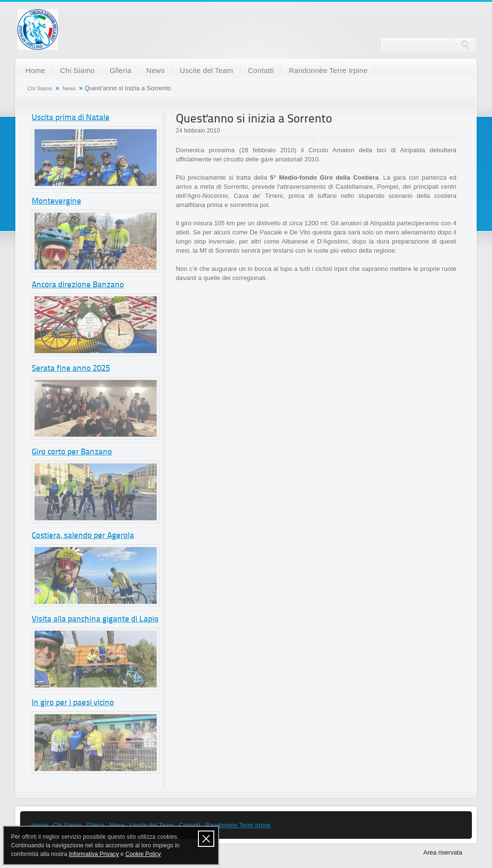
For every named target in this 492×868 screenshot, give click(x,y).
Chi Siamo (77, 70)
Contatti (261, 70)
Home (35, 70)
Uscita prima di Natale (71, 118)
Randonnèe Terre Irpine (328, 70)
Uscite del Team (206, 70)
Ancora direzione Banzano (78, 285)
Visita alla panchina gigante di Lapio (95, 619)
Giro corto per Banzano (72, 452)
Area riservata (443, 852)
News (156, 70)
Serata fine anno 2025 (71, 369)
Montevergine (56, 202)
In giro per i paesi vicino (73, 703)
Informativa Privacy (94, 854)
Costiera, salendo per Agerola (83, 536)
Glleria (120, 70)
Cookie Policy (143, 854)
